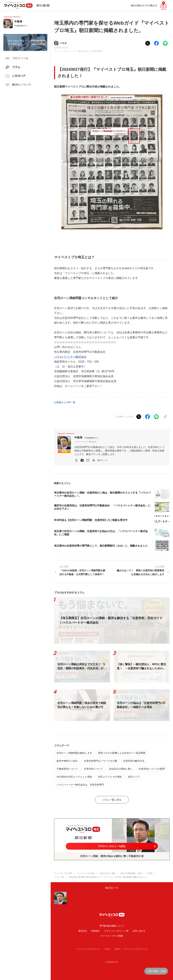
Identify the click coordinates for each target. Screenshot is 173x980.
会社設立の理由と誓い (121, 769)
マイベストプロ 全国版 (112, 936)
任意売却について (93, 769)
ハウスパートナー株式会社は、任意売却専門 (82, 51)
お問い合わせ (139, 931)
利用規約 (95, 931)
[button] (102, 460)
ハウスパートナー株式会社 (70, 357)
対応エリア (134, 777)
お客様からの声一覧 (65, 402)
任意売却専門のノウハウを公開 (101, 761)
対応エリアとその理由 (110, 777)
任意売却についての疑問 (152, 769)
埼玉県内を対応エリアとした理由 (74, 777)
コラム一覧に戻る (112, 800)
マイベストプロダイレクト (89, 949)
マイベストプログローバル (135, 949)
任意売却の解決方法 (134, 761)
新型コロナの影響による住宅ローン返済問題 (122, 753)
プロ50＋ (107, 949)
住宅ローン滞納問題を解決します (74, 753)
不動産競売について (67, 769)
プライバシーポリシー (115, 931)
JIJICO (117, 949)
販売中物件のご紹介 (67, 761)
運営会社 (83, 931)
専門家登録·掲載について (112, 926)
